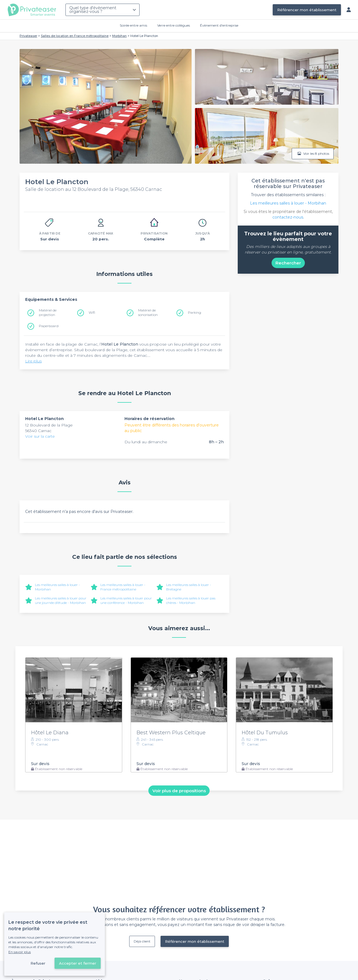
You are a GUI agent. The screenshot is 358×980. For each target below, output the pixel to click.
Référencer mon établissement (307, 10)
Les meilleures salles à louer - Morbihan (288, 203)
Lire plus (33, 361)
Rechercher (288, 263)
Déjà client (142, 941)
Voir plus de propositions (179, 791)
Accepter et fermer (78, 963)
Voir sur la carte (40, 436)
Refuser (38, 963)
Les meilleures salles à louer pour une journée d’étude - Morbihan (61, 600)
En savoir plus (20, 952)
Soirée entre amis (133, 25)
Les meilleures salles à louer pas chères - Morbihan (191, 600)
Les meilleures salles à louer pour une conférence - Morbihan (126, 600)
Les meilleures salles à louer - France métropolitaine (123, 587)
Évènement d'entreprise (219, 25)
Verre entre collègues (174, 25)
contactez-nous (288, 217)
